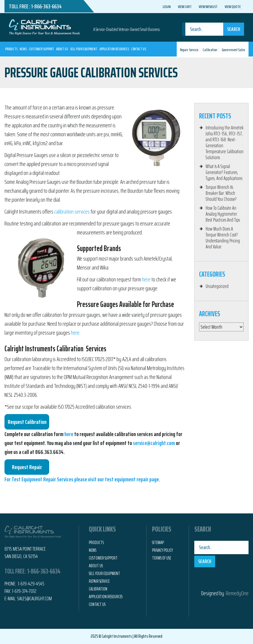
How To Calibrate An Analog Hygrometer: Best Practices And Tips (223, 214)
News (23, 49)
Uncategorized (217, 286)
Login (167, 7)
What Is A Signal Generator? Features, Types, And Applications (224, 172)
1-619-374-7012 (24, 591)
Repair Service (189, 50)
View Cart (185, 7)
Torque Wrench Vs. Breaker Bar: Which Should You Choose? (221, 193)
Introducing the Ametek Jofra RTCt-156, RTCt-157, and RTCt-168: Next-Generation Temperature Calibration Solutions (225, 142)
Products (11, 49)
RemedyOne (237, 593)
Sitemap (158, 543)
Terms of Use (162, 558)
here (146, 279)
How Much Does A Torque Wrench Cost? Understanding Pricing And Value (223, 238)
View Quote (233, 7)
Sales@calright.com (34, 598)
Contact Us (139, 49)
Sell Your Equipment (84, 49)
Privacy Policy (162, 550)
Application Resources (114, 49)
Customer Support (41, 49)
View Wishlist (208, 7)
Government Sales (233, 50)
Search (234, 29)
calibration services (72, 211)
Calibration (210, 50)
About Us (62, 49)
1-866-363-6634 (46, 6)
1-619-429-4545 (31, 584)
